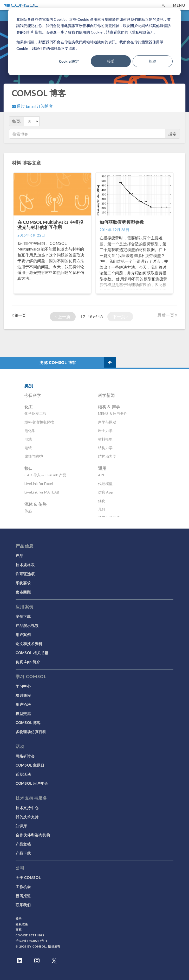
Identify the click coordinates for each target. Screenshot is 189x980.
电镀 (28, 448)
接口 (29, 468)
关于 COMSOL (28, 877)
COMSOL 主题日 (30, 765)
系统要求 (23, 583)
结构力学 (105, 448)
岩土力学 (105, 431)
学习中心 (23, 686)
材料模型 (105, 439)
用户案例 (23, 634)
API (101, 475)
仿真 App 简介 (28, 662)
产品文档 (23, 844)
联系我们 (23, 905)
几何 (102, 509)
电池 (28, 439)
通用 (102, 468)
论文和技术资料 (29, 644)
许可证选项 (25, 574)
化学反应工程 (35, 413)
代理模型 (105, 484)
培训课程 (23, 695)
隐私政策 (22, 924)
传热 (28, 511)
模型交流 (23, 713)
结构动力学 (107, 456)
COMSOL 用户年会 (32, 783)
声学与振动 (107, 422)
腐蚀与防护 (34, 456)
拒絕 (153, 61)
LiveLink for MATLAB (42, 492)
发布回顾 (23, 592)
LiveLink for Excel (39, 484)
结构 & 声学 (109, 407)
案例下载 (23, 616)
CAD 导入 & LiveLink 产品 (45, 475)
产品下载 (23, 853)
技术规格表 (25, 565)
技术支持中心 (27, 808)
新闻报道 (23, 896)
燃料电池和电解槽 (39, 422)
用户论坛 (23, 704)
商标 (19, 930)
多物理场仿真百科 (31, 732)
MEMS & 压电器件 (113, 413)
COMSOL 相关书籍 (32, 653)
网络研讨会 (25, 756)
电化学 (30, 431)
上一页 (63, 317)
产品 (19, 556)
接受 (111, 61)
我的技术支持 (27, 817)
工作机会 (23, 887)
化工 (29, 407)
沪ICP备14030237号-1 (31, 941)
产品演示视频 (27, 625)
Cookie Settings (30, 935)
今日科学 (33, 395)
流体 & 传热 (35, 504)
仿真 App (106, 492)
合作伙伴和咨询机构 (33, 835)
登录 (19, 918)
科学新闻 (106, 395)
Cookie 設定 (69, 61)
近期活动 (23, 774)
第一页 (19, 315)
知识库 (21, 826)
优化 (102, 501)
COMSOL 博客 (28, 722)
